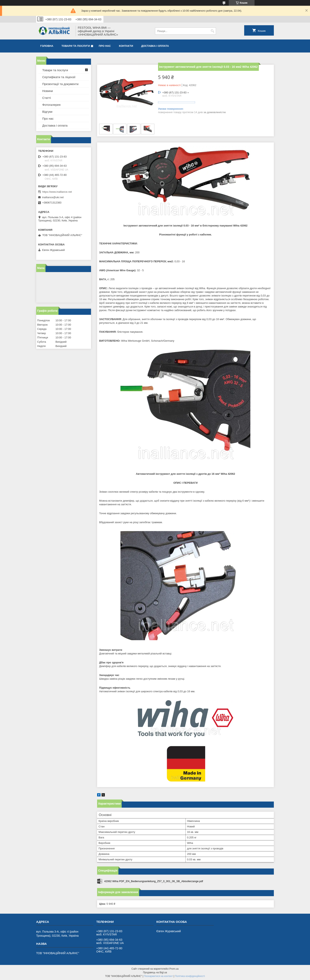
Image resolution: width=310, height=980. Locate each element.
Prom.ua (174, 969)
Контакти (126, 46)
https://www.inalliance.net (57, 192)
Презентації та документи (60, 84)
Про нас (105, 46)
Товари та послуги (76, 46)
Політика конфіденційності (190, 976)
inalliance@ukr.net (53, 197)
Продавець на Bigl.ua (155, 972)
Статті (47, 98)
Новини (48, 91)
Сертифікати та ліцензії (59, 77)
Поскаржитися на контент (158, 976)
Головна (47, 46)
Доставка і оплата (155, 46)
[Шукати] (212, 31)
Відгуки (47, 112)
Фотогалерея (51, 105)
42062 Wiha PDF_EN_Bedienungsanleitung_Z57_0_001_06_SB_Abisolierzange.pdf (154, 881)
